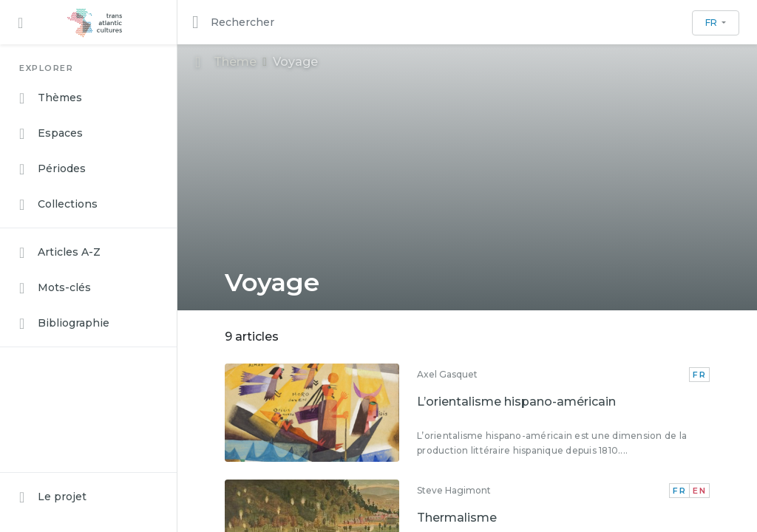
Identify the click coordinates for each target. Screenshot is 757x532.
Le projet (53, 497)
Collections (58, 205)
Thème (226, 62)
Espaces (51, 134)
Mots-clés (55, 288)
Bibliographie (64, 324)
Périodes (52, 169)
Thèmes (51, 98)
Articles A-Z (60, 253)
